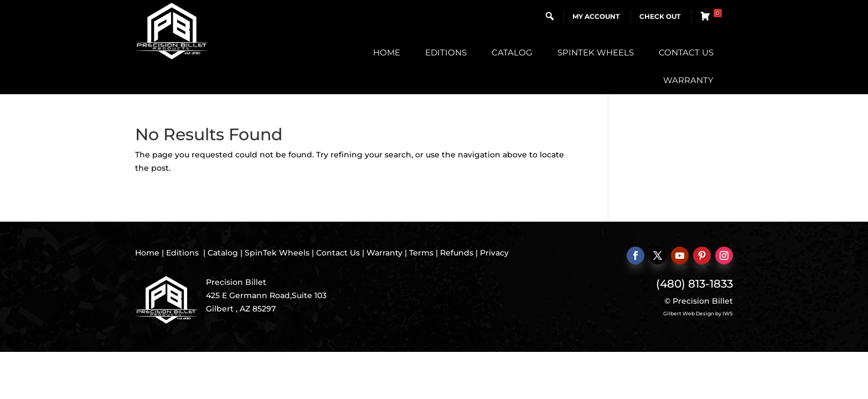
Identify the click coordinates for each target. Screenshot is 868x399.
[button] (550, 16)
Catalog (512, 52)
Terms (421, 253)
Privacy (494, 253)
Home (387, 52)
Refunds (457, 253)
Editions (446, 52)
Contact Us (686, 52)
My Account (596, 16)
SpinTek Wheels (596, 52)
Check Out (660, 16)
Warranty (688, 80)
